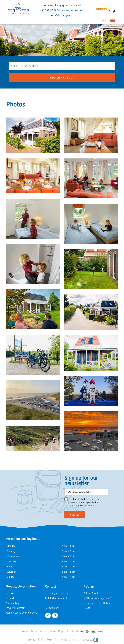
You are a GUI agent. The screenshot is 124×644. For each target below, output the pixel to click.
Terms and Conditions (43, 631)
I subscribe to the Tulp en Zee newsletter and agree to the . (85, 502)
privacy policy (77, 505)
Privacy (25, 631)
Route (87, 608)
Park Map (11, 598)
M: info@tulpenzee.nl (56, 598)
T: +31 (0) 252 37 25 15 (57, 593)
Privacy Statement (16, 608)
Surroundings (13, 603)
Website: (91, 640)
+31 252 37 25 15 (50, 10)
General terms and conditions (22, 613)
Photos (10, 593)
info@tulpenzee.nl (62, 15)
